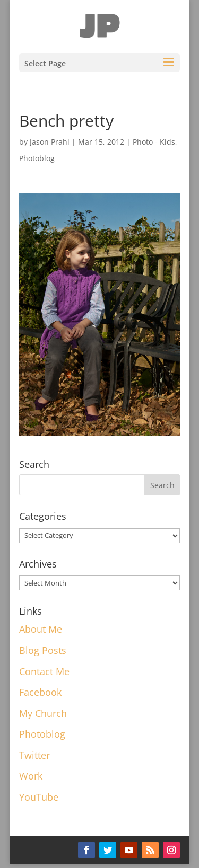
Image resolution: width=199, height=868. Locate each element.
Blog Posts (43, 650)
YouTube (39, 797)
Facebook (40, 692)
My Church (43, 713)
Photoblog (37, 158)
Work (31, 776)
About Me (41, 629)
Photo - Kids (154, 142)
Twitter (34, 755)
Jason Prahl (50, 142)
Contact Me (44, 671)
